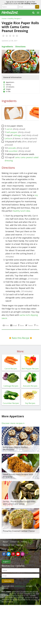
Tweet (30, 325)
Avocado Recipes (30, 386)
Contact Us (15, 542)
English (6, 562)
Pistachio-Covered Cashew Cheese (19, 531)
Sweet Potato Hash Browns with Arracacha (18, 476)
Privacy (24, 542)
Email (15, 325)
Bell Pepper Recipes (30, 369)
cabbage (17, 135)
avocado (12, 148)
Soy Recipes (30, 403)
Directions (20, 47)
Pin (37, 325)
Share (22, 325)
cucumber (13, 151)
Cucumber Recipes (11, 403)
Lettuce (8, 138)
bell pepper (12, 132)
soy (36, 195)
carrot (9, 129)
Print (7, 325)
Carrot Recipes (11, 369)
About (5, 542)
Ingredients (7, 47)
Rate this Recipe (21, 338)
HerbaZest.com (20, 586)
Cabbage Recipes (11, 386)
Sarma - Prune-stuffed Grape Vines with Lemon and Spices (19, 503)
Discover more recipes (12, 423)
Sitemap (20, 545)
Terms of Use (8, 545)
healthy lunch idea (21, 211)
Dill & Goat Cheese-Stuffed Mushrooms (15, 449)
